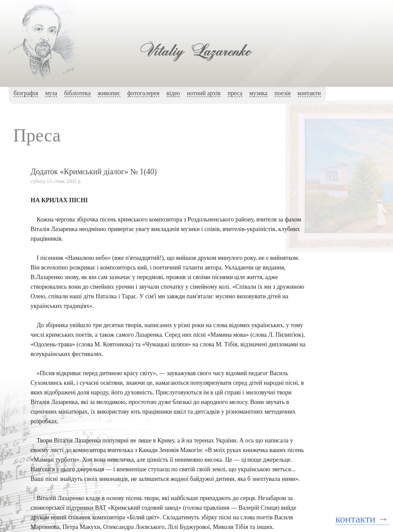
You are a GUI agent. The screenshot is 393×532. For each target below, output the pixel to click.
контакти (309, 93)
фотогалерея (144, 93)
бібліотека (78, 93)
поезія (283, 93)
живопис (109, 93)
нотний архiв (204, 93)
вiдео (173, 93)
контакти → (362, 519)
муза (51, 93)
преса (235, 93)
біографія (26, 93)
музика (259, 93)
